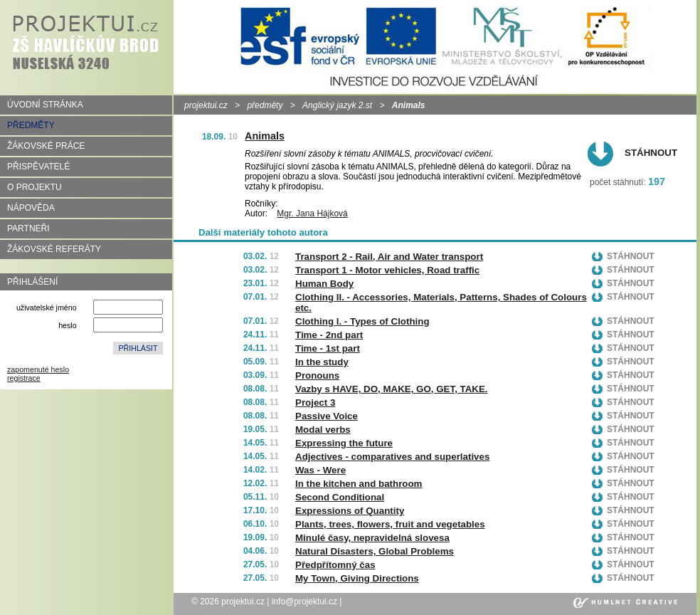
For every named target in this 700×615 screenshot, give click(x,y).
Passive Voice (327, 416)
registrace (24, 378)
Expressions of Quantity (350, 511)
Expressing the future (344, 443)
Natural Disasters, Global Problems (375, 551)
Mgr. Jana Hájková (312, 214)
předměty (265, 105)
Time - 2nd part (329, 335)
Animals (265, 136)
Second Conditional (340, 497)
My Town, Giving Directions (357, 578)
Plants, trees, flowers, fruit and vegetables (390, 524)
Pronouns (317, 375)
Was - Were (320, 470)
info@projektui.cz (304, 601)
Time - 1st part (328, 348)
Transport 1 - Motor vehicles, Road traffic (387, 270)
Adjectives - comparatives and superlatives (392, 457)
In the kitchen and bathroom (359, 484)
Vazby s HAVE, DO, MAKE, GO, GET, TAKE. (392, 389)
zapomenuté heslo (38, 369)
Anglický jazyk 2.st (337, 105)
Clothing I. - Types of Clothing (362, 321)
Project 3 (315, 403)
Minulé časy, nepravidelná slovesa (372, 538)
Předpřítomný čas (335, 565)
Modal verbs (323, 430)
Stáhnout (651, 153)
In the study (322, 362)
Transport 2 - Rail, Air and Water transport (389, 257)
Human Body (324, 284)
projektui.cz (206, 105)
